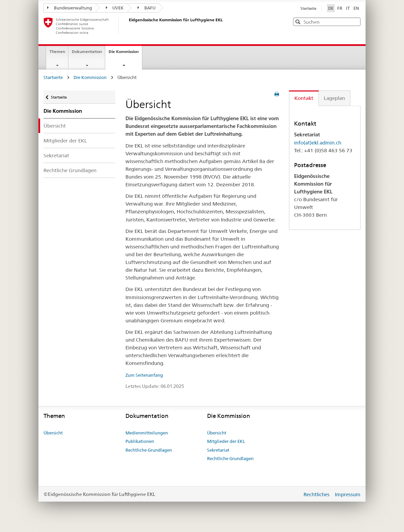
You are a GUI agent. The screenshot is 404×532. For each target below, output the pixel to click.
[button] (355, 21)
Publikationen (140, 441)
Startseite (308, 8)
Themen (57, 51)
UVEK (115, 8)
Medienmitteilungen (147, 433)
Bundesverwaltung (70, 8)
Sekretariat (56, 155)
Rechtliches (317, 494)
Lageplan (334, 98)
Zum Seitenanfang (144, 375)
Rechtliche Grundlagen (70, 170)
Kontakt (304, 98)
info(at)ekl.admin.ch (318, 143)
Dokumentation (87, 51)
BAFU (147, 8)
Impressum (348, 494)
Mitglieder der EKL (65, 141)
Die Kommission (125, 54)
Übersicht (55, 126)
